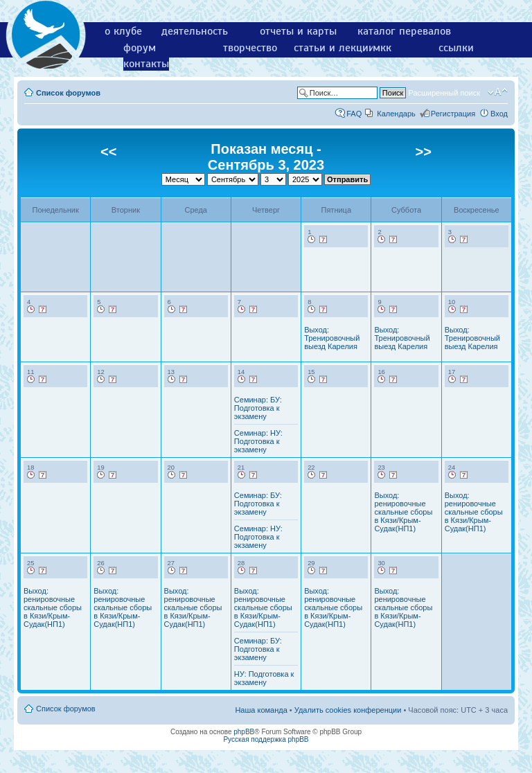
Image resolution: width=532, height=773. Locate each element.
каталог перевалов (404, 31)
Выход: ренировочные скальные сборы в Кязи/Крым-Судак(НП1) (403, 512)
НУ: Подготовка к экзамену (264, 678)
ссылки (456, 48)
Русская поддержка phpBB (266, 739)
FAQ (354, 114)
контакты (146, 64)
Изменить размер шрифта (498, 92)
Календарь (396, 114)
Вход (499, 114)
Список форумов (68, 93)
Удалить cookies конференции (348, 710)
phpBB (244, 732)
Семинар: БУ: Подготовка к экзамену (258, 408)
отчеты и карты (298, 31)
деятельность (195, 31)
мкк (382, 48)
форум (140, 48)
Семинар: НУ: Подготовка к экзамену (258, 441)
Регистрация (453, 114)
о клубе (123, 31)
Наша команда (261, 710)
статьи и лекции (334, 48)
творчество (250, 48)
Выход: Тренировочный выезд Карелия (332, 338)
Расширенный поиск (444, 93)
